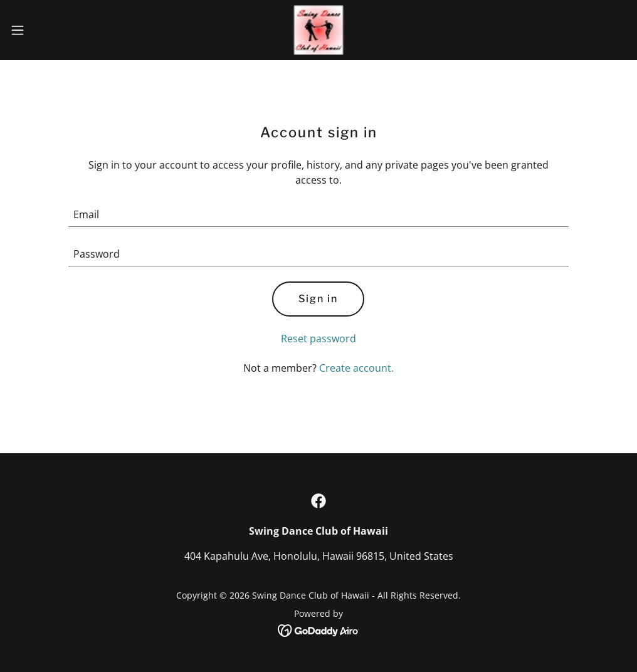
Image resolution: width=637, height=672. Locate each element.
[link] (318, 30)
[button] (52, 30)
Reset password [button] (318, 339)
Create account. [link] (356, 368)
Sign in (318, 299)
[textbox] (319, 215)
